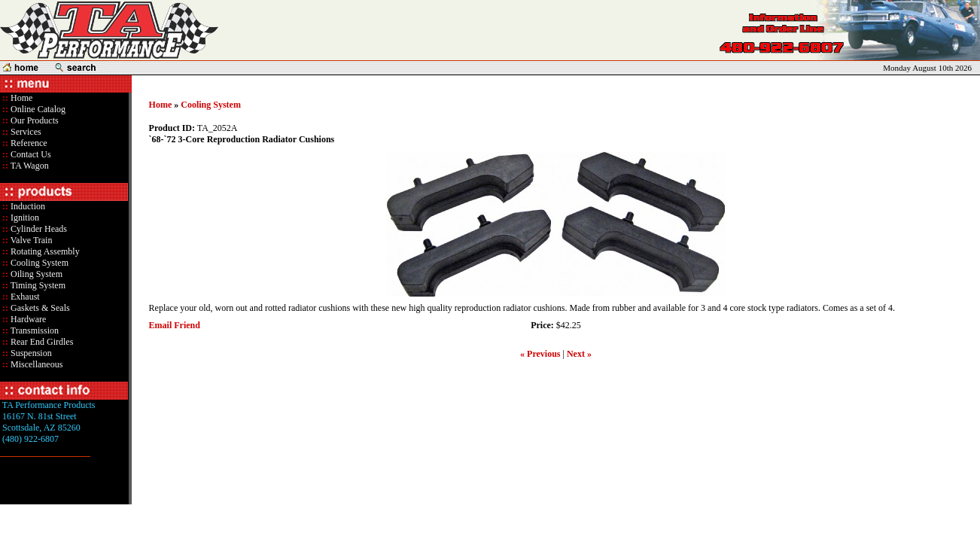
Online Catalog (37, 109)
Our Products (33, 120)
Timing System (37, 285)
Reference (28, 143)
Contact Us (30, 154)
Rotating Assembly (44, 251)
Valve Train (30, 240)
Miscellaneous (37, 364)
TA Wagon (29, 166)
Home (21, 98)
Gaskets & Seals (39, 308)
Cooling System (38, 263)
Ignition (24, 218)
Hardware (27, 319)
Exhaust (24, 297)
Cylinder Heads (38, 229)
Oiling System (35, 274)
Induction (27, 206)
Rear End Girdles (41, 342)
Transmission (33, 330)
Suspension (30, 353)
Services (25, 132)
